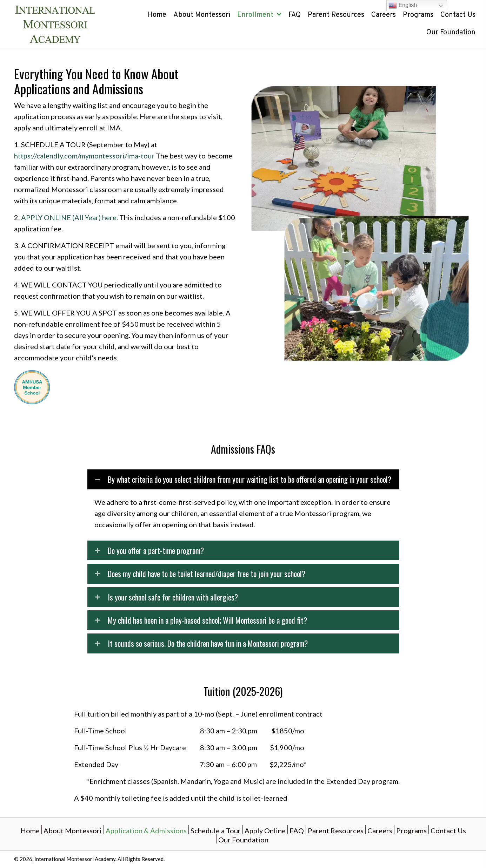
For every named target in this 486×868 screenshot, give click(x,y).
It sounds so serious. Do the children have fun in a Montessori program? (208, 643)
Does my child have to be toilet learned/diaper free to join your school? (207, 574)
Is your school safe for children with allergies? (173, 597)
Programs (411, 830)
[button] (243, 479)
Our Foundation (243, 839)
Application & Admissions (146, 830)
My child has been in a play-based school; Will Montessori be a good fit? (207, 620)
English (403, 6)
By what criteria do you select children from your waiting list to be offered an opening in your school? (249, 479)
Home (30, 830)
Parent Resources (336, 830)
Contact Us (448, 830)
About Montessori (73, 830)
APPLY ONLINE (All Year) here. (69, 217)
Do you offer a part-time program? (156, 550)
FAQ (297, 830)
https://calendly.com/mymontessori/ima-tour (84, 156)
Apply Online (265, 830)
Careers (380, 830)
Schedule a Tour (216, 830)
